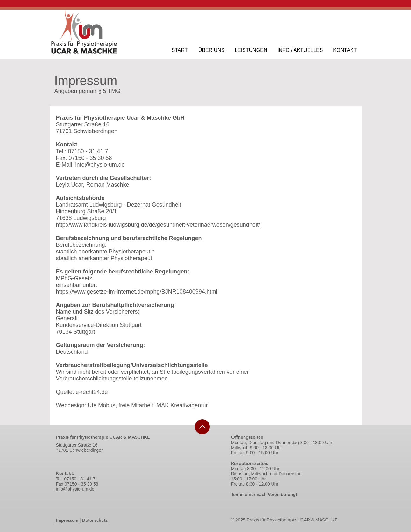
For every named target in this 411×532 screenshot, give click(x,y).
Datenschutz (94, 520)
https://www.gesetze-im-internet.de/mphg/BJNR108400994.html (137, 292)
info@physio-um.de (100, 165)
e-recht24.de (92, 392)
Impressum (67, 520)
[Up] (202, 427)
